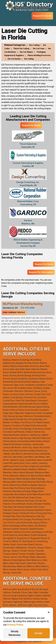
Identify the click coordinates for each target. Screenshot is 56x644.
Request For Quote (42, 16)
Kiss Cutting (34, 45)
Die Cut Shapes (26, 52)
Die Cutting (29, 59)
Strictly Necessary (15, 633)
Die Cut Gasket (14, 59)
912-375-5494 (27, 308)
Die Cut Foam (39, 49)
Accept (38, 633)
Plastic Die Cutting (21, 49)
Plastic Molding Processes (39, 55)
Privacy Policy (15, 625)
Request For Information (41, 272)
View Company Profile (14, 312)
